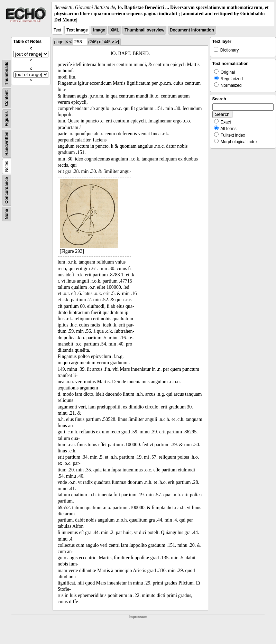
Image (99, 30)
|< (66, 42)
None (7, 214)
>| (117, 42)
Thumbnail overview (144, 30)
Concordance (7, 190)
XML (115, 30)
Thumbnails (7, 73)
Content (7, 98)
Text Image (77, 30)
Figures (7, 118)
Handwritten (7, 143)
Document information (192, 30)
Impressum (138, 617)
